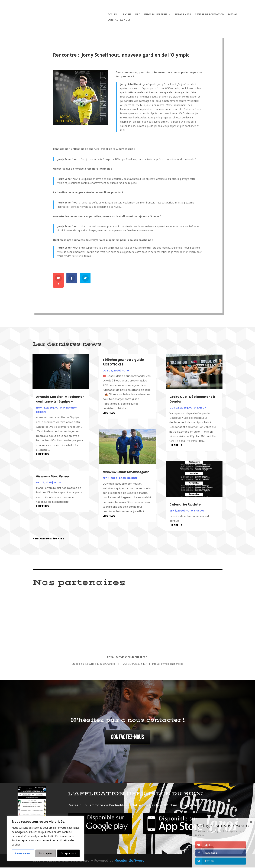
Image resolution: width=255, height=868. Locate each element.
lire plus (42, 455)
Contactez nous (119, 20)
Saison (41, 413)
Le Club (127, 15)
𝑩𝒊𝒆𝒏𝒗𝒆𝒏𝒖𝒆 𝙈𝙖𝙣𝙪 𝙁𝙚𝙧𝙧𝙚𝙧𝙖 (53, 477)
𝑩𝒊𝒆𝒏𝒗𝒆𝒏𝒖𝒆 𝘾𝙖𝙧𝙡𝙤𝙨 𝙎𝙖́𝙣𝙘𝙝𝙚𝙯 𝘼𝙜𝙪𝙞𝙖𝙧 (125, 472)
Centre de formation (210, 15)
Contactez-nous (127, 738)
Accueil (113, 15)
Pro (138, 15)
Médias (233, 15)
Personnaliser (23, 853)
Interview (70, 408)
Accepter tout (69, 853)
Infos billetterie (156, 15)
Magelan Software (129, 861)
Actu (58, 408)
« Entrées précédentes (48, 539)
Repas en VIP (183, 15)
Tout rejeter (46, 853)
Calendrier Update (185, 505)
